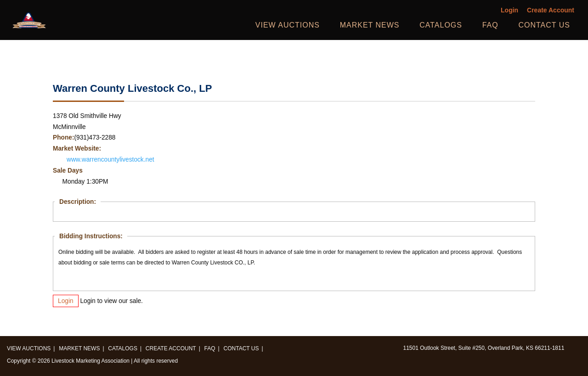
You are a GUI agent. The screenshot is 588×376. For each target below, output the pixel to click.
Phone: (64, 137)
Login (509, 10)
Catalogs (441, 25)
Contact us (544, 25)
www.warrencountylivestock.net (110, 160)
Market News (370, 25)
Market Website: (77, 149)
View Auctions (288, 25)
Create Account (551, 10)
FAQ (490, 25)
